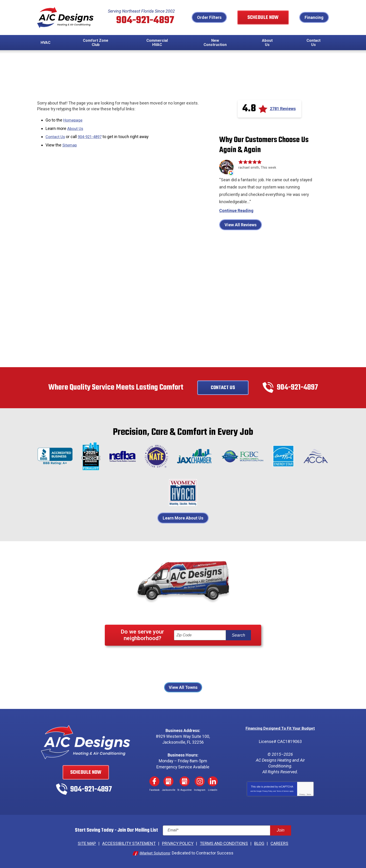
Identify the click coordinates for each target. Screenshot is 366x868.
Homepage (74, 121)
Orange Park (207, 665)
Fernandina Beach (169, 659)
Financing (314, 18)
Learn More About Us (183, 519)
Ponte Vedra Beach (157, 672)
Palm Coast (235, 665)
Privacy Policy (267, 792)
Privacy (302, 795)
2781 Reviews (283, 109)
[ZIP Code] (200, 636)
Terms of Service (283, 792)
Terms (309, 795)
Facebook (154, 782)
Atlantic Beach (133, 659)
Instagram (200, 782)
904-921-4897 (147, 21)
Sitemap (70, 145)
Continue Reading (236, 211)
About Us (76, 129)
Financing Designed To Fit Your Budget (280, 729)
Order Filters (218, 18)
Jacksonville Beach (139, 665)
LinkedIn (213, 782)
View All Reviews (241, 225)
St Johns (188, 672)
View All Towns (183, 688)
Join (280, 831)
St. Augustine (214, 672)
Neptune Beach (177, 665)
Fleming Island (204, 659)
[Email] (227, 831)
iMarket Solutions (155, 853)
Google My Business (169, 782)
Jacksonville (235, 659)
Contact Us (56, 137)
